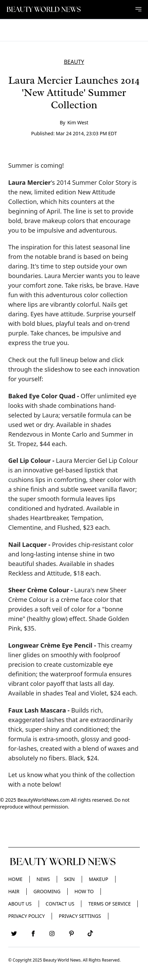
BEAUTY (74, 62)
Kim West (78, 122)
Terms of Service (109, 904)
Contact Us (60, 904)
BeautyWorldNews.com (44, 800)
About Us (20, 904)
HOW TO (84, 891)
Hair (14, 891)
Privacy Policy (26, 916)
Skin (69, 879)
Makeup (99, 879)
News (43, 879)
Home (15, 879)
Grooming (47, 891)
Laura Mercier (30, 182)
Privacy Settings (80, 916)
